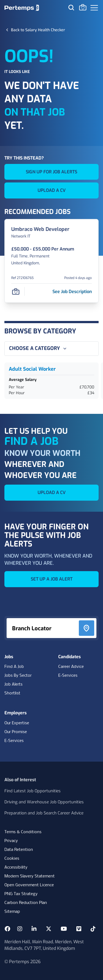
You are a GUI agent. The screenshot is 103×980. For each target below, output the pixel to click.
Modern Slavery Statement (30, 876)
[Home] (22, 8)
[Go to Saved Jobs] (83, 7)
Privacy (11, 841)
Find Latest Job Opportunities (33, 791)
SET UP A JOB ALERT (52, 579)
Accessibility (16, 867)
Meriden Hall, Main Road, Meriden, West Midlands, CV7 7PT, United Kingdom (44, 945)
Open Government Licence (29, 885)
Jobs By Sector (18, 676)
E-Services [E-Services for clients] (14, 741)
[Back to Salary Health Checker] (38, 30)
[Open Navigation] (94, 8)
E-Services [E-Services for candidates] (68, 676)
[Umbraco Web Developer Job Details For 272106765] (40, 229)
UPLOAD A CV (52, 190)
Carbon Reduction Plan (26, 903)
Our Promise (16, 732)
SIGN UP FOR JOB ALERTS (51, 172)
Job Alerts (13, 684)
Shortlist (12, 693)
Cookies (12, 859)
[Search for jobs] (71, 7)
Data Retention (19, 850)
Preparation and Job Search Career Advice (44, 813)
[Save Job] (16, 292)
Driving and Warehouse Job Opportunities (44, 802)
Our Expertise (17, 723)
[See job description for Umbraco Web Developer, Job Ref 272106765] (72, 292)
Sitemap (12, 912)
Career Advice (71, 667)
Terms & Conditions (23, 832)
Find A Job (14, 667)
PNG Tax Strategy (21, 894)
